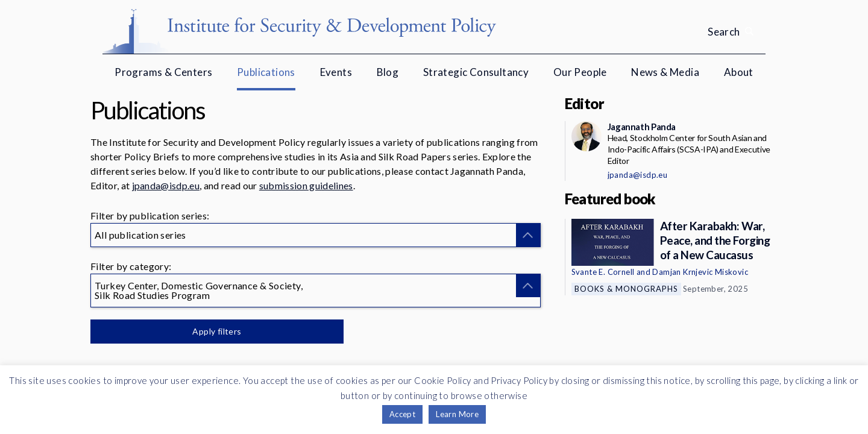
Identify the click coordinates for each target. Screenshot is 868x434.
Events (336, 72)
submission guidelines (306, 185)
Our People (580, 72)
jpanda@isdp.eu (166, 185)
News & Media (665, 72)
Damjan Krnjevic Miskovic (700, 272)
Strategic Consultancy (476, 72)
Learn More (457, 414)
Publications (266, 72)
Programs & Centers (163, 72)
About (739, 72)
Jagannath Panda (642, 127)
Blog (388, 72)
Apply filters (217, 331)
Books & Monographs (626, 289)
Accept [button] (402, 414)
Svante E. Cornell (603, 272)
